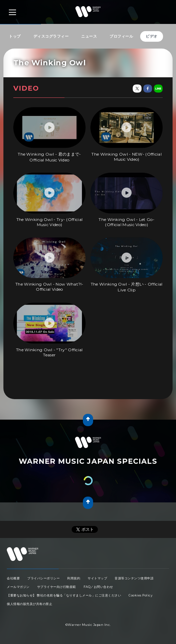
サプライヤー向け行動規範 (57, 587)
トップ (15, 36)
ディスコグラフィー (51, 36)
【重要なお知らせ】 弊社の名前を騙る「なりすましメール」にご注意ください (64, 595)
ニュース (89, 36)
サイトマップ (97, 578)
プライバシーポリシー (43, 578)
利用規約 (74, 578)
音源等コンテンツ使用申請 (134, 578)
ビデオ (152, 36)
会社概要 (13, 578)
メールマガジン (18, 587)
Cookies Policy (141, 595)
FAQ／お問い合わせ (98, 587)
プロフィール (121, 36)
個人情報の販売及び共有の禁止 (30, 604)
